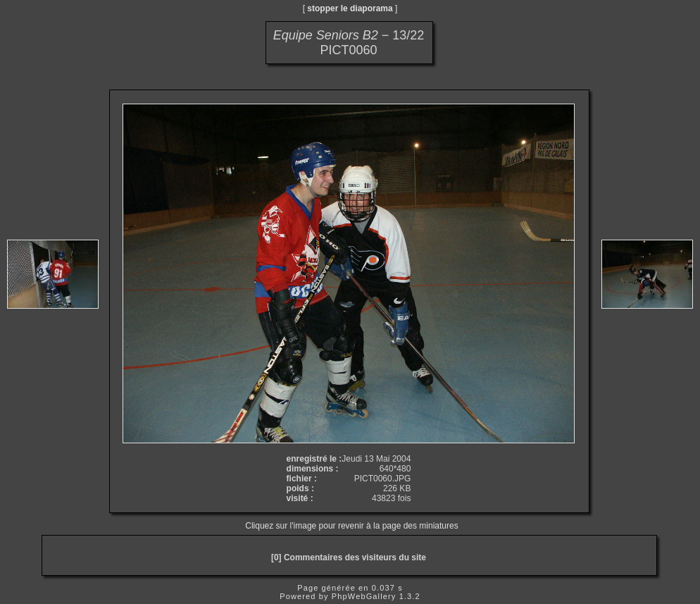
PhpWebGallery (364, 596)
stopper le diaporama (350, 8)
